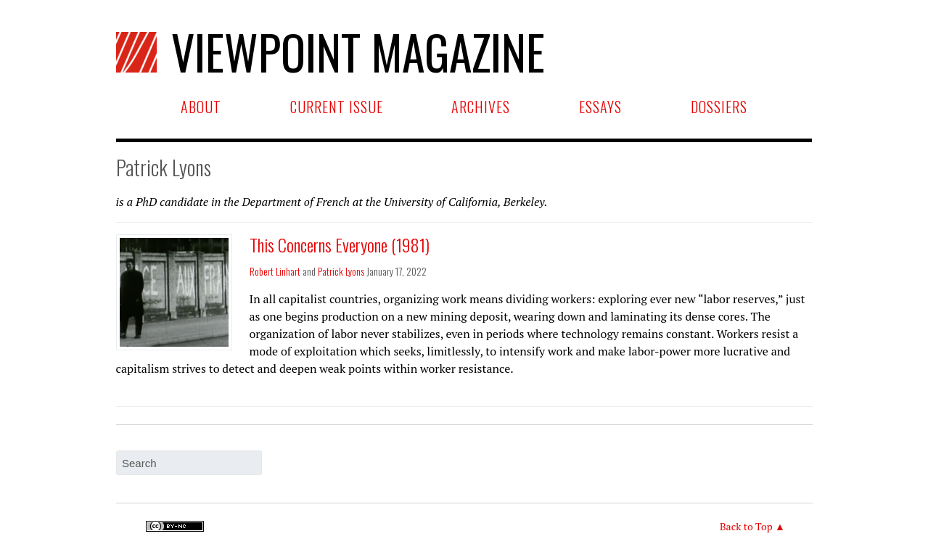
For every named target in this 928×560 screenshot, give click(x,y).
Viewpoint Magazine (330, 52)
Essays (600, 107)
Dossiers (719, 107)
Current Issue (337, 107)
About (201, 107)
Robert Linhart (275, 271)
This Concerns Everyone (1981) (340, 244)
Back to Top (746, 526)
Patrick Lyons (341, 271)
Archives (481, 107)
